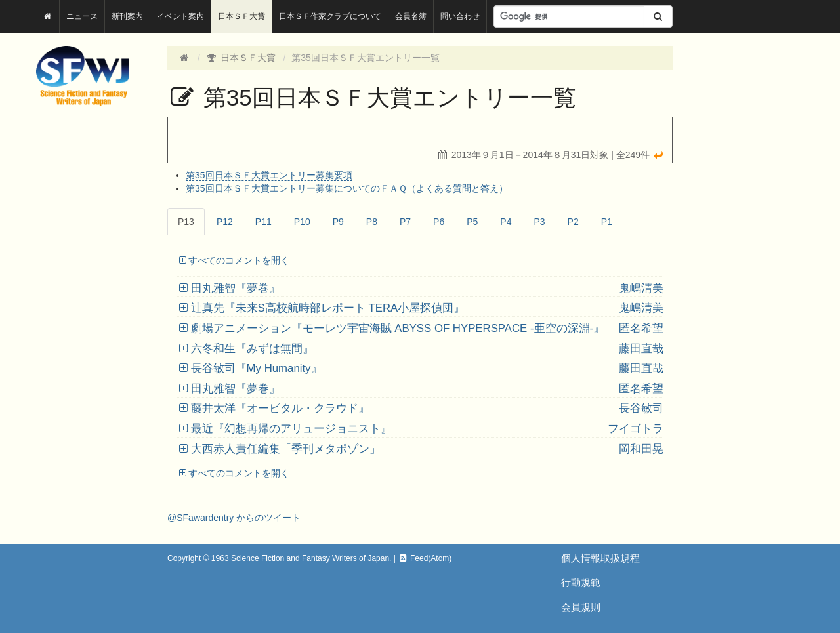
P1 (607, 222)
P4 (506, 222)
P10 (302, 222)
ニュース (82, 16)
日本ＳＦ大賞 (241, 16)
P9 (338, 222)
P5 (472, 222)
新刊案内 (127, 16)
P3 (539, 222)
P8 (372, 222)
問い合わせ (460, 16)
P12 (225, 222)
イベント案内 (180, 16)
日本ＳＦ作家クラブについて (330, 16)
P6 (439, 222)
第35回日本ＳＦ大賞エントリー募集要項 (269, 175)
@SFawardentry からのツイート (234, 518)
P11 (263, 222)
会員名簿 (411, 16)
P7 (405, 222)
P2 (573, 222)
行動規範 (581, 582)
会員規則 (581, 607)
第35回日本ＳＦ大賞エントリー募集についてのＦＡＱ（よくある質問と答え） (347, 188)
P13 (186, 222)
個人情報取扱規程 (600, 558)
